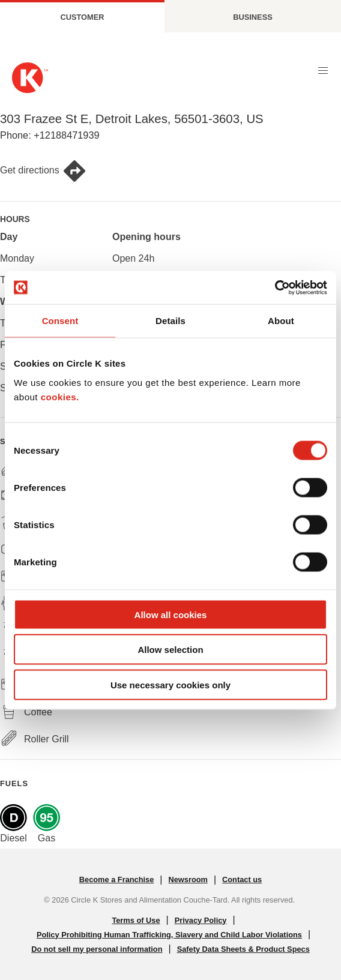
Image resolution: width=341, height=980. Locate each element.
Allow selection (170, 650)
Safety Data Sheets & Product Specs (243, 949)
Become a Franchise (116, 879)
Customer (83, 17)
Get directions (43, 171)
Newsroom (188, 879)
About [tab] (281, 321)
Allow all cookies (171, 614)
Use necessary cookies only (170, 684)
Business (252, 17)
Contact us (242, 879)
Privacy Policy (201, 920)
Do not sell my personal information (97, 949)
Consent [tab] (60, 321)
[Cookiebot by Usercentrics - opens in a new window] (275, 287)
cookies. (60, 396)
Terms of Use (136, 920)
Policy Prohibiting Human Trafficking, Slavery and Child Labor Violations (169, 935)
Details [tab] (170, 321)
